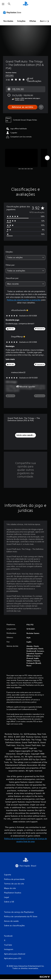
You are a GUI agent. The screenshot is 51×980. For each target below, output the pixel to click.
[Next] (47, 158)
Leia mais (10, 359)
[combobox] (26, 258)
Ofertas (33, 21)
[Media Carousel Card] (21, 158)
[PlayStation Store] (13, 12)
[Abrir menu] (3, 4)
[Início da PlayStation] (26, 4)
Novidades (8, 21)
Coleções (21, 21)
